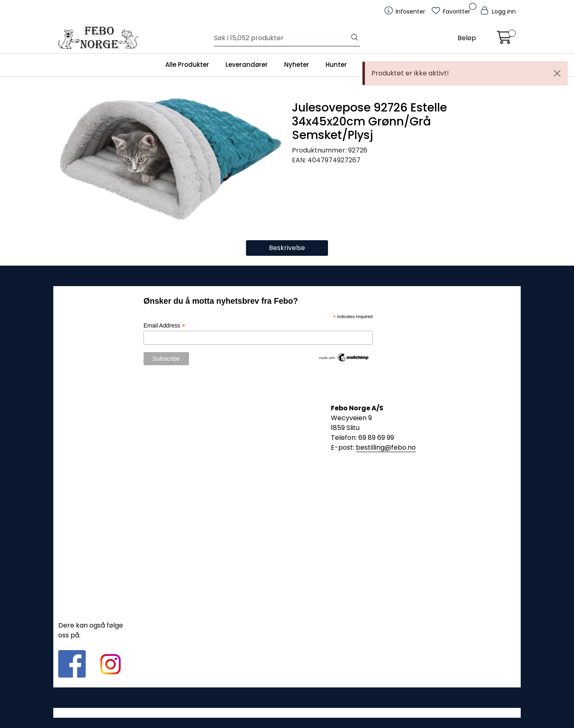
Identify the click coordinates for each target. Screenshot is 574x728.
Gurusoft (287, 713)
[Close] (557, 73)
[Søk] (282, 38)
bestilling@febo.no (386, 447)
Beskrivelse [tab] (287, 248)
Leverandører (247, 65)
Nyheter (297, 65)
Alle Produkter (187, 65)
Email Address (164, 326)
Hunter (336, 65)
